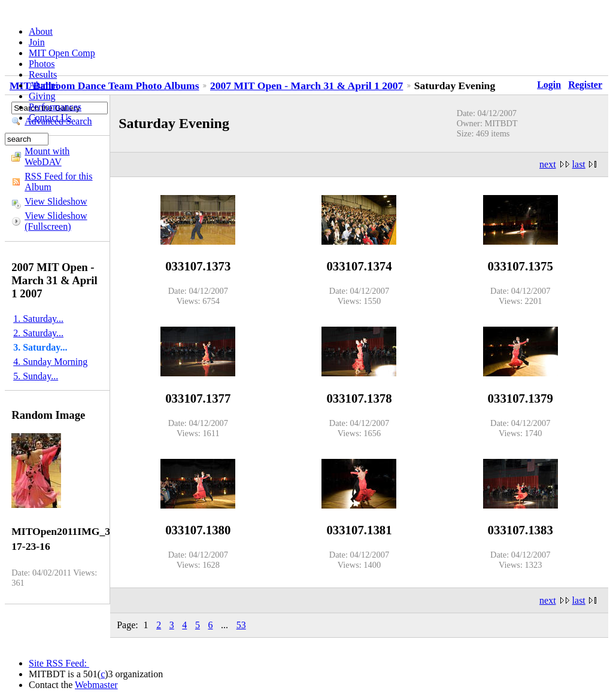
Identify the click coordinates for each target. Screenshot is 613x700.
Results (43, 74)
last (579, 164)
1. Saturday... (38, 319)
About (41, 31)
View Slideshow (56, 201)
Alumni (43, 85)
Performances (55, 107)
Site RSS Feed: (59, 663)
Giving (42, 96)
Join (37, 42)
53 (241, 625)
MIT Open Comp (62, 53)
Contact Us (50, 118)
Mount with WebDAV (47, 156)
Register (585, 85)
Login (549, 85)
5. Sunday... (36, 376)
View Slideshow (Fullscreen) (56, 221)
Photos (42, 64)
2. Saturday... (38, 333)
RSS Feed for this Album (58, 182)
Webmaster (96, 685)
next (548, 164)
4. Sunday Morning (50, 362)
